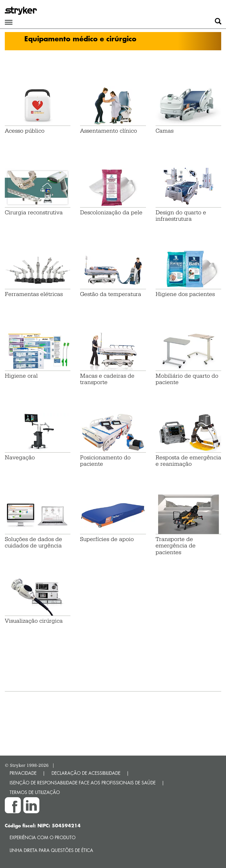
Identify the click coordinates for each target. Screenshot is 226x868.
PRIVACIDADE (23, 773)
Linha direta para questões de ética (51, 850)
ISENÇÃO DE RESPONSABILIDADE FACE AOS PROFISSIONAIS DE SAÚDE (83, 783)
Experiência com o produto (43, 837)
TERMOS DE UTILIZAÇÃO (35, 792)
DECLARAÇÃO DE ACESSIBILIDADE (86, 773)
